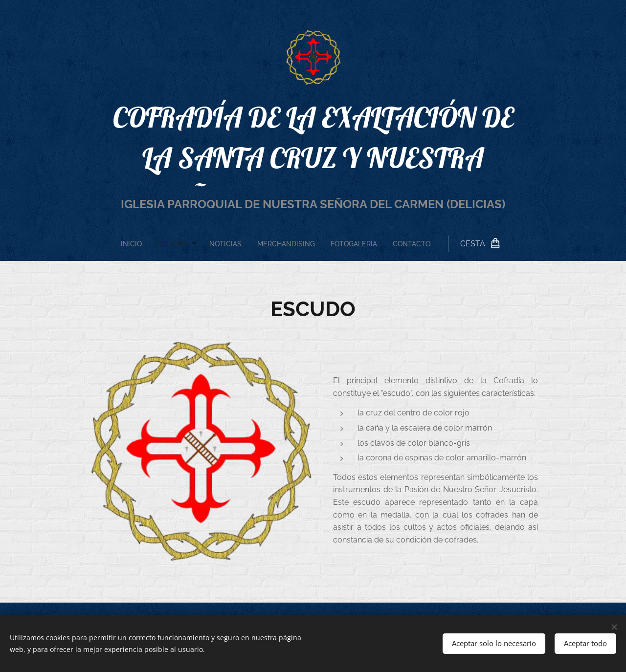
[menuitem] (238, 244)
